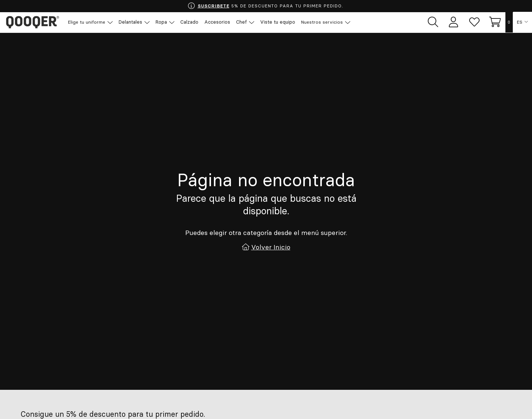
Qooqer (33, 22)
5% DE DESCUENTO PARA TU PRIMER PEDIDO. (265, 6)
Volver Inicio (271, 247)
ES (520, 22)
